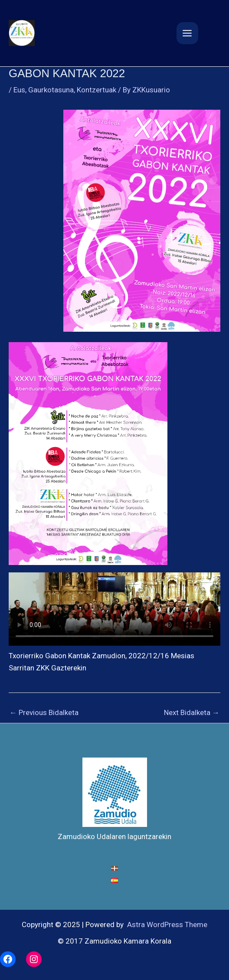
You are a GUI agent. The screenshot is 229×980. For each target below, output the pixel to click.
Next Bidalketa (192, 712)
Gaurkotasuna (51, 90)
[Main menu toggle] (188, 33)
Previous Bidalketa (44, 712)
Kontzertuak (97, 90)
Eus (19, 90)
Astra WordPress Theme (167, 924)
